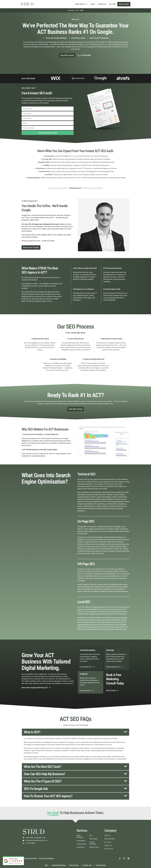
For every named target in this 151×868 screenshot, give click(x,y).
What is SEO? (32, 732)
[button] (75, 732)
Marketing (71, 10)
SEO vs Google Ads (36, 789)
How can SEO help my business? (44, 774)
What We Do (81, 4)
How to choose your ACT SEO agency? (48, 796)
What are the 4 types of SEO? (43, 781)
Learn (93, 4)
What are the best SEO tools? (42, 767)
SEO (77, 10)
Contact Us (102, 4)
